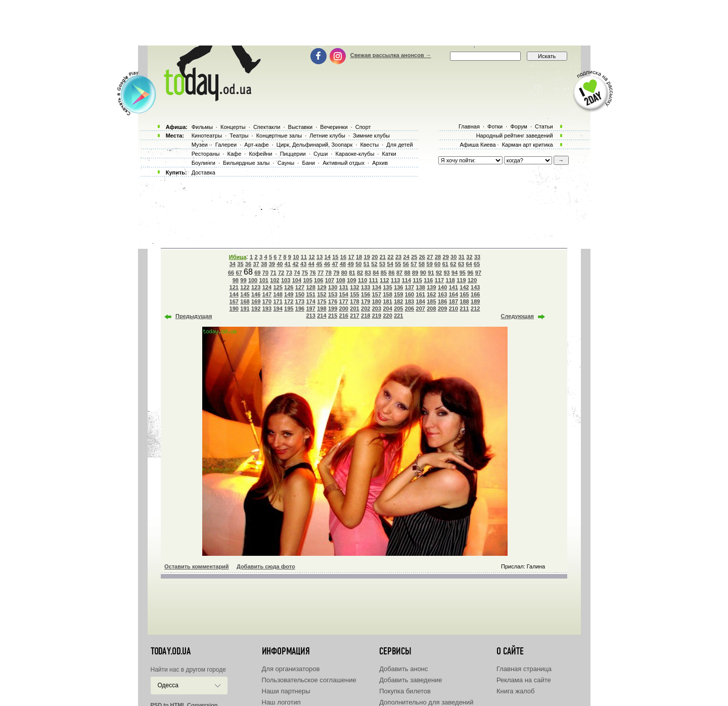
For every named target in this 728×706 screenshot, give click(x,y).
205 (398, 308)
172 (289, 301)
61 (445, 264)
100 (253, 280)
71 (273, 273)
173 (300, 301)
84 (376, 273)
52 (374, 264)
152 (322, 294)
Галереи (226, 145)
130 (333, 287)
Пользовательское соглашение (309, 680)
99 (243, 280)
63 (461, 264)
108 (341, 280)
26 (422, 257)
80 (344, 273)
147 (267, 294)
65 (477, 264)
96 (470, 273)
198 (322, 308)
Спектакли (267, 127)
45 (319, 264)
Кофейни (260, 154)
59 (430, 264)
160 (409, 294)
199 (333, 308)
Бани (308, 163)
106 (318, 280)
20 (375, 257)
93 (446, 273)
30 (453, 257)
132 (354, 287)
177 (344, 301)
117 (439, 280)
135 (387, 287)
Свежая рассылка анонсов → (391, 55)
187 (453, 301)
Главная (469, 126)
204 (387, 308)
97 (478, 273)
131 (344, 287)
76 (312, 273)
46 (327, 264)
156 (366, 294)
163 (442, 294)
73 (289, 273)
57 (414, 264)
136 (398, 287)
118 (450, 280)
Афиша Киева (477, 145)
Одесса (168, 685)
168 (245, 301)
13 (320, 257)
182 (398, 301)
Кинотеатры (207, 136)
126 (289, 287)
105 (307, 280)
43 (303, 264)
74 (297, 273)
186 (442, 301)
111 (374, 280)
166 (475, 294)
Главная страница (524, 669)
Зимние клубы (371, 136)
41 (288, 264)
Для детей (399, 145)
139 (431, 287)
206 (409, 308)
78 (329, 273)
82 (360, 273)
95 (463, 273)
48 (343, 264)
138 (421, 287)
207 (421, 308)
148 (278, 294)
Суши (321, 154)
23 (398, 257)
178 (354, 301)
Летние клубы (327, 136)
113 (395, 280)
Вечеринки (334, 127)
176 (333, 301)
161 (421, 294)
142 (464, 287)
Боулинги (203, 163)
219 (377, 316)
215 (333, 316)
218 (366, 316)
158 (387, 294)
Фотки (495, 126)
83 (368, 273)
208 (431, 308)
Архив (380, 163)
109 (351, 280)
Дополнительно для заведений (426, 702)
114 (406, 280)
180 (377, 301)
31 (462, 257)
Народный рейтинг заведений (515, 136)
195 (289, 308)
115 (417, 280)
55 (398, 264)
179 (366, 301)
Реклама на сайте (524, 680)
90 (423, 273)
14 (328, 257)
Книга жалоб (516, 691)
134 (377, 287)
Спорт (363, 127)
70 (265, 273)
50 (358, 264)
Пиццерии (293, 154)
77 (321, 273)
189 (475, 301)
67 (239, 273)
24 (406, 257)
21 (383, 257)
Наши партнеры (286, 691)
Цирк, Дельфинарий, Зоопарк (314, 145)
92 (439, 273)
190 (234, 308)
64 (469, 264)
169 (256, 301)
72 (281, 273)
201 (354, 308)
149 (289, 294)
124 (267, 287)
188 (464, 301)
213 (311, 316)
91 (431, 273)
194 (278, 308)
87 (399, 273)
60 (437, 264)
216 (344, 316)
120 (472, 280)
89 (415, 273)
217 (354, 316)
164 (453, 294)
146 (256, 294)
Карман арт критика (528, 145)
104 (297, 280)
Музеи (200, 145)
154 (344, 294)
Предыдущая (194, 316)
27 (430, 257)
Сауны (286, 163)
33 (477, 257)
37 (256, 264)
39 (272, 264)
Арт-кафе (256, 145)
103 (286, 280)
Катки (389, 154)
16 (343, 257)
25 (414, 257)
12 (311, 257)
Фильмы (202, 127)
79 (336, 273)
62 (453, 264)
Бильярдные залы (246, 163)
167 (234, 301)
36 (248, 264)
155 (354, 294)
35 (240, 264)
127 (300, 287)
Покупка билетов (405, 691)
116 (428, 280)
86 (391, 273)
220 (387, 316)
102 (275, 280)
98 (236, 280)
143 (475, 287)
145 (245, 294)
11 (304, 257)
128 (311, 287)
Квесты (369, 145)
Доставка (203, 172)
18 (359, 257)
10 (296, 257)
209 (442, 308)
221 (398, 316)
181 (387, 301)
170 (267, 301)
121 (234, 287)
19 (367, 257)
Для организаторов (291, 669)
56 (406, 264)
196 (300, 308)
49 (351, 264)
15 (335, 257)
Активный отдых (344, 163)
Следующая (517, 316)
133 (366, 287)
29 (446, 257)
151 (311, 294)
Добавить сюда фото (266, 566)
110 (362, 280)
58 (422, 264)
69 (257, 273)
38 (264, 264)
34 (233, 264)
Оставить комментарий (197, 566)
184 (421, 301)
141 (453, 287)
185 (431, 301)
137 (409, 287)
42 (295, 264)
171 (278, 301)
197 (311, 308)
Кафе (235, 154)
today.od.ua (171, 651)
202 (366, 308)
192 (256, 308)
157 (377, 294)
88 (407, 273)
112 (384, 280)
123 (256, 287)
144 (234, 294)
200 (344, 308)
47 (335, 264)
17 (351, 257)
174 (311, 301)
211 (464, 308)
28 (438, 257)
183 (409, 301)
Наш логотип (281, 702)
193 (267, 308)
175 (322, 301)
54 (390, 264)
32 (469, 257)
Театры (239, 136)
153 (333, 294)
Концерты (233, 127)
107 (330, 280)
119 (461, 280)
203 (377, 308)
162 (431, 294)
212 (475, 308)
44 (311, 264)
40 (280, 264)
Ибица (238, 257)
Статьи (544, 126)
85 (384, 273)
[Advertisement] (364, 23)
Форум (518, 126)
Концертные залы (279, 136)
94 (454, 273)
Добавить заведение (411, 680)
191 (245, 308)
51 (367, 264)
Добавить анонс (403, 669)
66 (231, 273)
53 (382, 264)
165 (464, 294)
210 (453, 308)
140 (442, 287)
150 (300, 294)
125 (278, 287)
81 (352, 273)
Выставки (301, 127)
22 (390, 257)
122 (245, 287)
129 (322, 287)
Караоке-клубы (355, 154)
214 (322, 316)
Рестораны (206, 154)
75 (305, 273)
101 (264, 280)
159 (398, 294)
